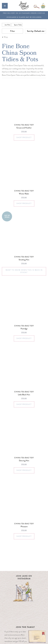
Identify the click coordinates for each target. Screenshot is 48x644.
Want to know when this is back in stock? (24, 271)
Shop (6, 37)
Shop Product (24, 137)
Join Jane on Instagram (24, 577)
